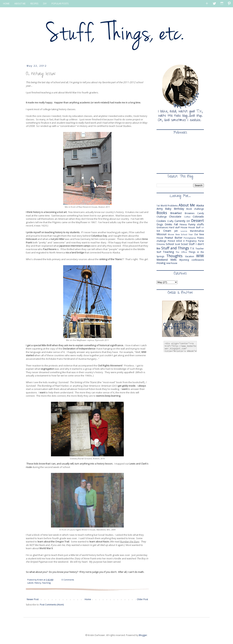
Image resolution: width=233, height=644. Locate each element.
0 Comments (68, 580)
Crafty (170, 221)
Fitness (183, 225)
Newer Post (33, 599)
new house (172, 263)
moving (161, 263)
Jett (176, 231)
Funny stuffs (196, 224)
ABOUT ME (20, 4)
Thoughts (174, 256)
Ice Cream (164, 231)
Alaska (200, 205)
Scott (177, 244)
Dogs (160, 224)
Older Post (142, 599)
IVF (203, 228)
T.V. (192, 248)
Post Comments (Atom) (52, 605)
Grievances (162, 227)
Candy (201, 213)
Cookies (161, 221)
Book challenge (195, 209)
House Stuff (194, 227)
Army (160, 209)
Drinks (168, 224)
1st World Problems (167, 206)
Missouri (162, 234)
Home (88, 599)
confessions (198, 260)
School (170, 244)
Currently (180, 221)
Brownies (190, 213)
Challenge (162, 217)
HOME (6, 4)
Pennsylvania (190, 238)
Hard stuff (174, 227)
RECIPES (34, 4)
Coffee (187, 217)
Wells (173, 260)
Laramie (184, 231)
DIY (45, 4)
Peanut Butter (173, 238)
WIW (200, 256)
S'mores (161, 244)
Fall (176, 224)
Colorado (198, 217)
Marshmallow (197, 231)
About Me (187, 205)
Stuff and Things (175, 248)
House (184, 227)
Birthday (179, 209)
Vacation (190, 256)
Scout (184, 244)
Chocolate (175, 217)
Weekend (162, 260)
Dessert (198, 221)
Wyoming (184, 260)
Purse (201, 241)
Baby (168, 209)
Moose (171, 234)
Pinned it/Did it (176, 241)
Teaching (46, 583)
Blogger (143, 635)
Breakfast (176, 213)
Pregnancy (191, 241)
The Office (181, 252)
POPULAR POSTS (60, 4)
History (38, 583)
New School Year (184, 234)
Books (162, 213)
